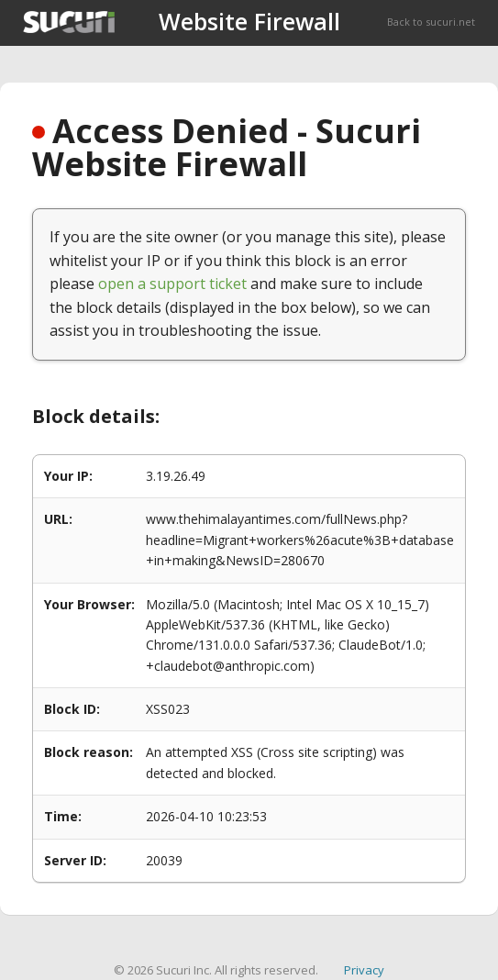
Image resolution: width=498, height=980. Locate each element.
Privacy (364, 970)
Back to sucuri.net (431, 22)
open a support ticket (172, 284)
